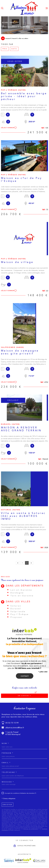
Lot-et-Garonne (21, 590)
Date (14, 49)
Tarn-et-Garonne (22, 596)
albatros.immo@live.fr (15, 728)
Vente (12, 22)
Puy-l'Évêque (20, 614)
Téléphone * (9, 772)
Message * (8, 782)
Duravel (16, 609)
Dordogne (17, 593)
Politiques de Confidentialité (30, 829)
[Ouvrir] (2, 8)
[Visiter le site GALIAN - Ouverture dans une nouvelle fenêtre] (39, 861)
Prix (5, 49)
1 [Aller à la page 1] (22, 563)
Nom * (5, 743)
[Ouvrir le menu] (47, 8)
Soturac (16, 606)
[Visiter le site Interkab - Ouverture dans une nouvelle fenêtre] (23, 861)
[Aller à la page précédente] (18, 563)
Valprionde (18, 611)
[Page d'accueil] (24, 8)
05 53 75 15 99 (12, 723)
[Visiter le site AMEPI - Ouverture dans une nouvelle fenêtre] (9, 861)
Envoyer (8, 804)
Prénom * (8, 753)
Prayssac (16, 617)
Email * (6, 763)
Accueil (5, 22)
